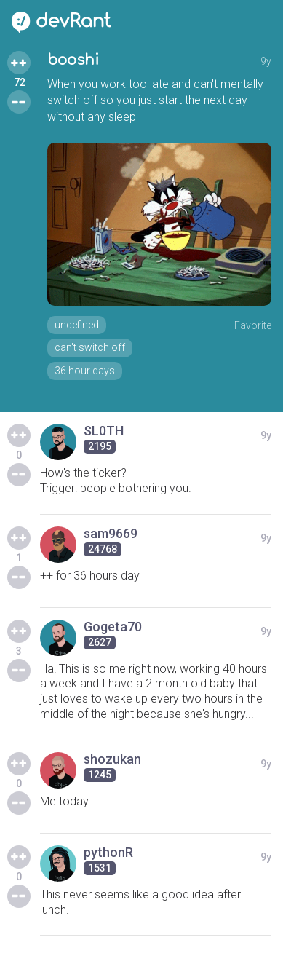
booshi (73, 60)
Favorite (253, 325)
